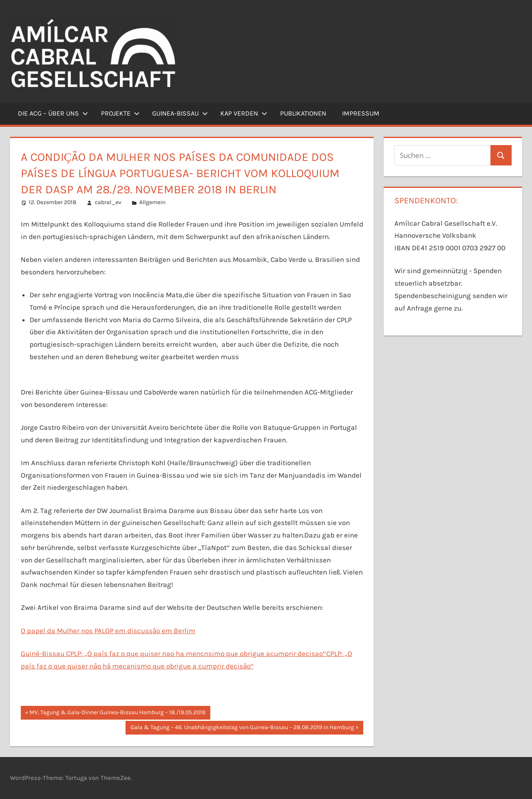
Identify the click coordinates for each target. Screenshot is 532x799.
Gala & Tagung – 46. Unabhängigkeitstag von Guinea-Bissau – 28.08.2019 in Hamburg (242, 728)
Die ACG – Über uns (53, 113)
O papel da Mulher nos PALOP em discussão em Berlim (108, 631)
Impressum (361, 113)
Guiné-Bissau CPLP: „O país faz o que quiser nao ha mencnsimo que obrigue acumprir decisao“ (174, 654)
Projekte (120, 113)
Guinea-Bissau (180, 113)
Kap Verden (244, 113)
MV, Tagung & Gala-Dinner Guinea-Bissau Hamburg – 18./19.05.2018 (117, 713)
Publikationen (303, 113)
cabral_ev (108, 202)
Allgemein (152, 202)
